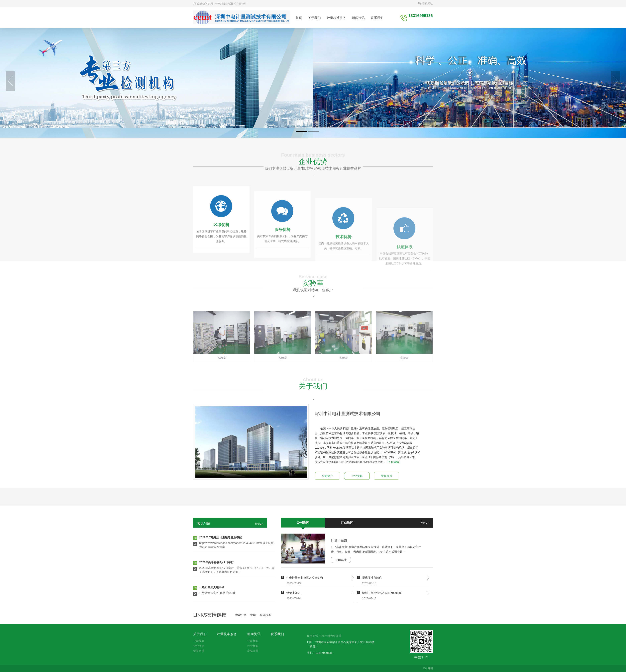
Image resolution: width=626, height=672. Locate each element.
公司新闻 (303, 523)
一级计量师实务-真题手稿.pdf (217, 593)
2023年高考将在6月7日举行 (216, 563)
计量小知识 (339, 541)
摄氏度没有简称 (372, 578)
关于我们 (314, 18)
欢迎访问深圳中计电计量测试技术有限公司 (220, 4)
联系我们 (377, 18)
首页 (299, 18)
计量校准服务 (336, 18)
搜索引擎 (241, 615)
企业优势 (313, 176)
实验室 (313, 298)
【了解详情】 (393, 462)
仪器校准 (265, 615)
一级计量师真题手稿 (212, 588)
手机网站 (425, 3)
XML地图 (428, 668)
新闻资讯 (358, 18)
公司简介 (327, 476)
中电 (253, 615)
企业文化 (357, 476)
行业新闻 (347, 523)
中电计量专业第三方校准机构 (305, 578)
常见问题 (204, 523)
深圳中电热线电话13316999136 (382, 593)
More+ (259, 524)
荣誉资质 (386, 476)
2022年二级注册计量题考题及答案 (220, 538)
